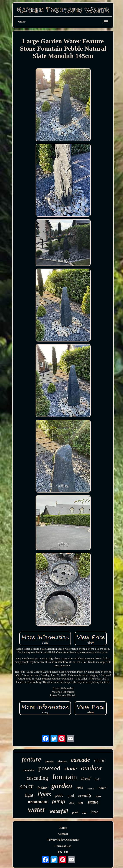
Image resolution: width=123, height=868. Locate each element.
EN (60, 852)
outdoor (92, 768)
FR (66, 852)
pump (59, 801)
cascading (37, 778)
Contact (63, 834)
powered (49, 768)
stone (71, 769)
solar (27, 786)
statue (93, 802)
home (102, 788)
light (29, 795)
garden (62, 786)
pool (71, 796)
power (50, 761)
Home (63, 828)
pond (75, 812)
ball (72, 803)
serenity (85, 795)
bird (84, 813)
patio (59, 795)
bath (97, 779)
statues (91, 789)
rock (80, 788)
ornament (38, 802)
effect (98, 796)
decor (99, 760)
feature (31, 759)
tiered (86, 779)
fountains (29, 770)
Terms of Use (63, 846)
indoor (43, 788)
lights (44, 794)
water (37, 810)
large (94, 812)
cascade (80, 760)
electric (62, 761)
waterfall (59, 811)
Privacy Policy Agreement (63, 840)
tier (81, 803)
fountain (65, 777)
